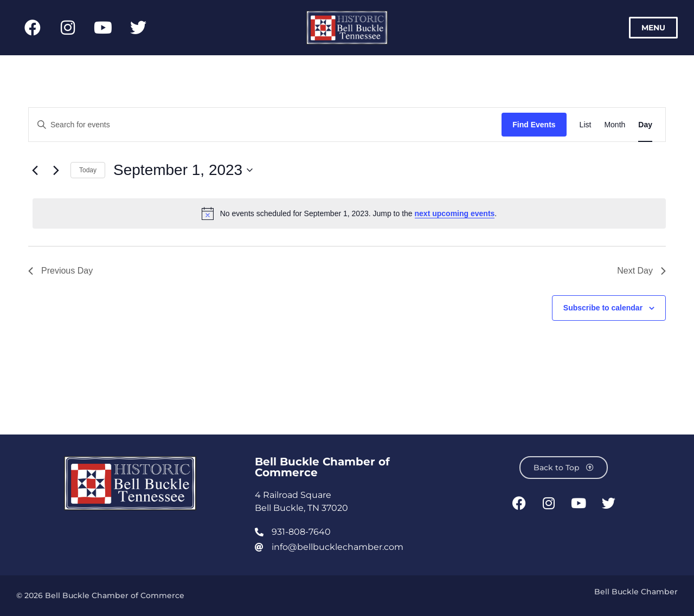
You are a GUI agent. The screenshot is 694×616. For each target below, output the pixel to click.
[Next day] (56, 170)
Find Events (534, 125)
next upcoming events (455, 213)
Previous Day (60, 271)
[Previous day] (35, 170)
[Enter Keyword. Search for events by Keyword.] (265, 125)
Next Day (641, 271)
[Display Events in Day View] (645, 125)
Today (88, 170)
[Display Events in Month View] (615, 125)
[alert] (349, 213)
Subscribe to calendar (603, 308)
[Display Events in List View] (586, 125)
